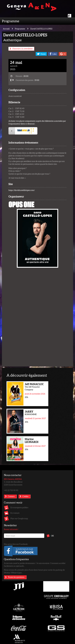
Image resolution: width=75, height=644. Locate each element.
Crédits (25, 496)
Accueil (6, 29)
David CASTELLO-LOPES (41, 29)
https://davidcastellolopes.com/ (22, 190)
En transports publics (19, 507)
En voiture (15, 513)
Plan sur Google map (19, 518)
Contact (11, 496)
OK (52, 536)
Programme (11, 21)
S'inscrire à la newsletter (23, 49)
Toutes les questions (16, 577)
